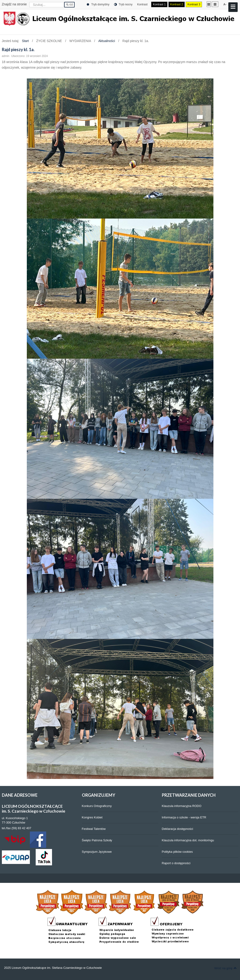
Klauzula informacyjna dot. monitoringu (188, 840)
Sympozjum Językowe (97, 852)
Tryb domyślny (98, 5)
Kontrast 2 (177, 4)
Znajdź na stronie (14, 4)
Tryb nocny (123, 5)
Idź (69, 5)
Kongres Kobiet (92, 817)
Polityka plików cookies (177, 852)
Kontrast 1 (159, 4)
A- (225, 4)
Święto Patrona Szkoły (97, 840)
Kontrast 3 (194, 4)
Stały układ (209, 4)
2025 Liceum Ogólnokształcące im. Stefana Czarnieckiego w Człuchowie (53, 968)
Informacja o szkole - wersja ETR (184, 817)
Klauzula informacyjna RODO (182, 806)
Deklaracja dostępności (177, 829)
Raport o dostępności (176, 863)
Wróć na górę (226, 968)
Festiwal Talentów (94, 829)
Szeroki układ (215, 4)
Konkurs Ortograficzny (97, 806)
